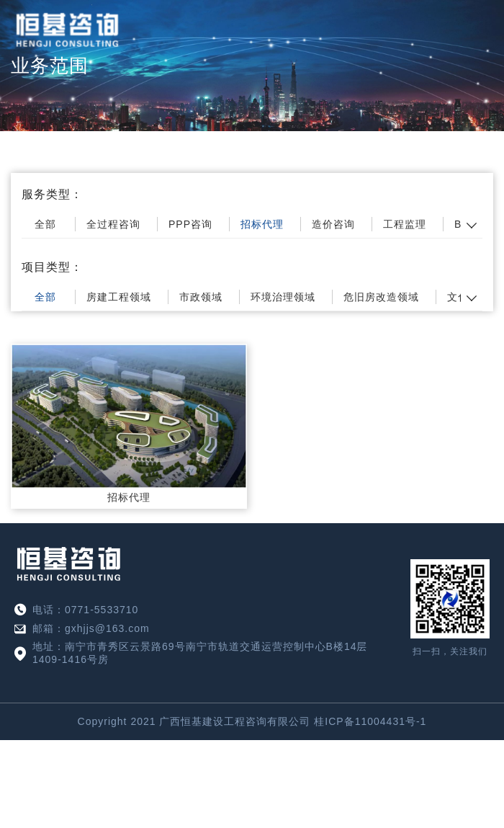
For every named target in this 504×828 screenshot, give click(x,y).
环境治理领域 (283, 297)
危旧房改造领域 (381, 297)
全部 (45, 224)
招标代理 (262, 224)
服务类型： (52, 194)
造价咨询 (333, 224)
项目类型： (52, 267)
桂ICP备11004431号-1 (370, 721)
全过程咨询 (113, 224)
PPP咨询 (190, 224)
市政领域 (201, 297)
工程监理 (405, 224)
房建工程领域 (119, 297)
